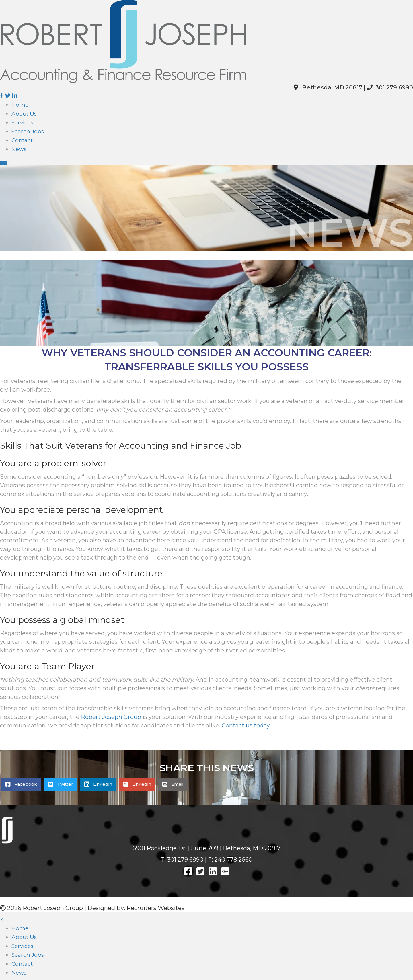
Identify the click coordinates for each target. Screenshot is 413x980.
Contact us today (246, 725)
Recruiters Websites (155, 908)
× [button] (2, 920)
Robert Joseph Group (111, 717)
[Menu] (4, 163)
